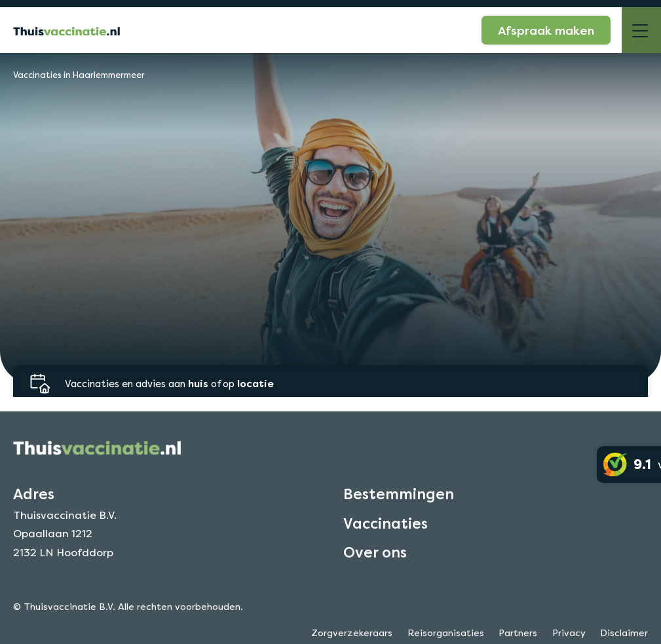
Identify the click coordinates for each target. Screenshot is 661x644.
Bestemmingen (399, 505)
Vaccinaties (386, 534)
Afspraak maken (546, 30)
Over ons (375, 563)
